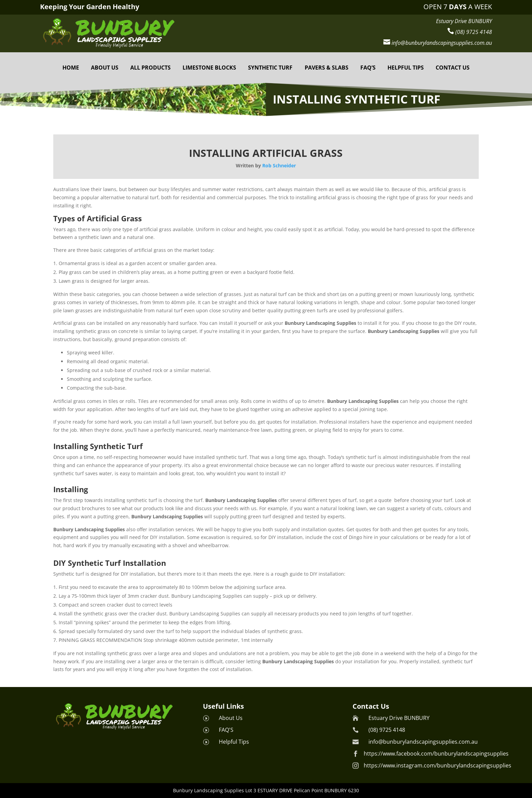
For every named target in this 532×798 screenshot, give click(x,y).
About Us (105, 68)
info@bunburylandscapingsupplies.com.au (423, 742)
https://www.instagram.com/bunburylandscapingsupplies (438, 765)
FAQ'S (226, 730)
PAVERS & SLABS (327, 68)
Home (71, 68)
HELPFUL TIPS (406, 68)
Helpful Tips (234, 742)
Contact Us (453, 68)
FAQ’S (368, 68)
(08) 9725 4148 (387, 730)
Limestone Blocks (209, 68)
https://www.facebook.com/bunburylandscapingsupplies (436, 754)
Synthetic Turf (270, 68)
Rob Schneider (279, 165)
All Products (150, 68)
